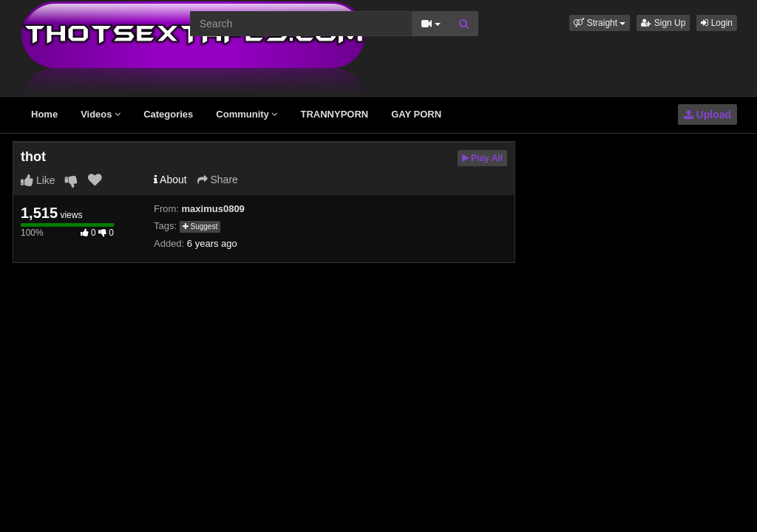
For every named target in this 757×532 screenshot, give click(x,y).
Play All (482, 158)
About (170, 180)
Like (38, 180)
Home (44, 114)
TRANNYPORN (334, 114)
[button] (600, 23)
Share (218, 180)
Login (717, 23)
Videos (101, 114)
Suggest (200, 226)
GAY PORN (416, 114)
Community (247, 114)
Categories (168, 114)
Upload (707, 115)
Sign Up (663, 23)
